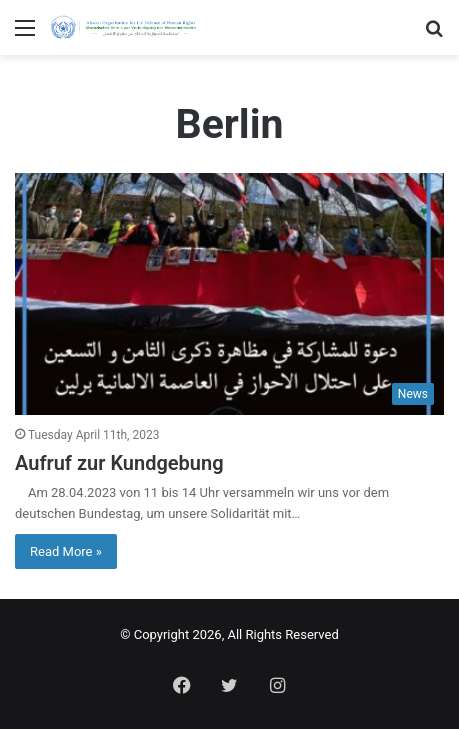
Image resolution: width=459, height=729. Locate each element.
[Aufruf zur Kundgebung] (229, 294)
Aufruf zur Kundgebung (119, 463)
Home (224, 65)
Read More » (66, 551)
